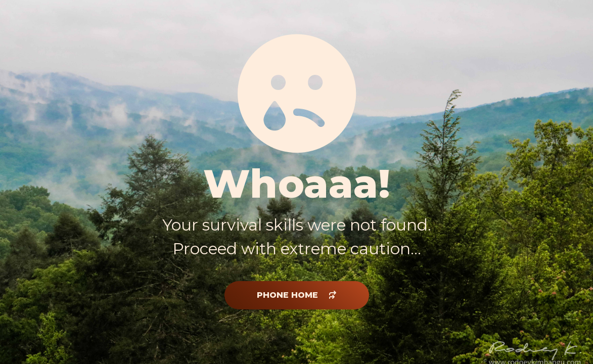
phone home (297, 295)
